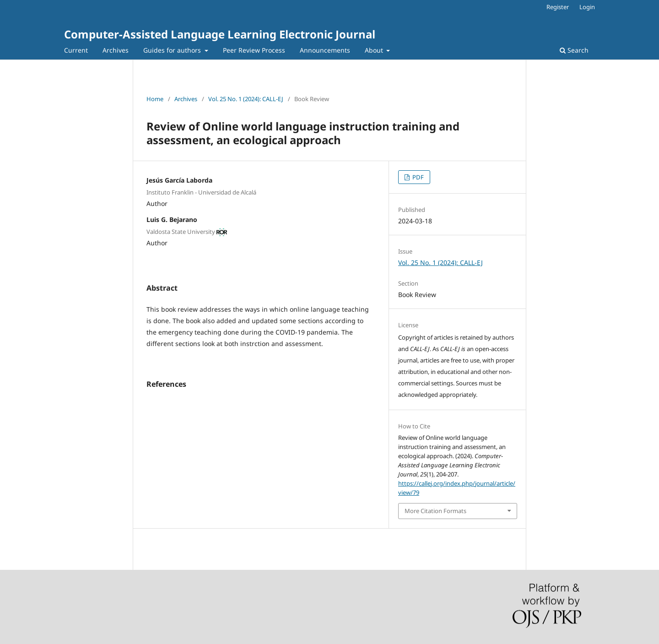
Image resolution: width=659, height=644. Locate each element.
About (375, 50)
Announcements (325, 50)
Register (558, 7)
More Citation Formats (435, 511)
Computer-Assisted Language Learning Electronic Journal (220, 34)
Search (574, 50)
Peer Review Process (254, 50)
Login (587, 7)
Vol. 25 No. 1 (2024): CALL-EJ (246, 99)
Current (76, 50)
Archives (116, 50)
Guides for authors (173, 50)
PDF (417, 177)
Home (155, 99)
